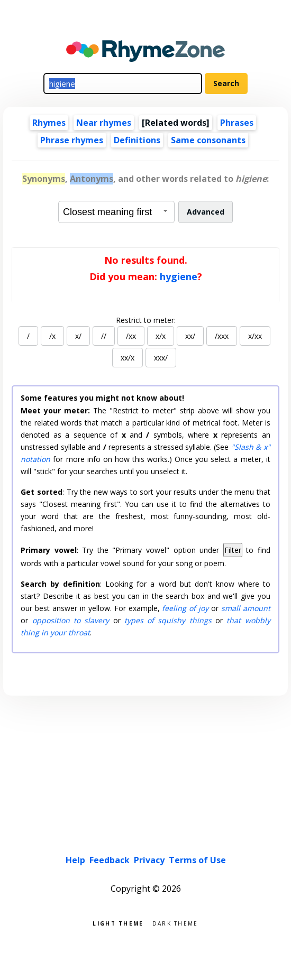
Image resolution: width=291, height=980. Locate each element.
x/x (161, 336)
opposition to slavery (71, 620)
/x (52, 336)
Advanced (206, 212)
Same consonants (208, 140)
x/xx (255, 336)
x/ (78, 336)
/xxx (222, 336)
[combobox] (116, 212)
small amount (246, 608)
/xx (131, 336)
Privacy (149, 860)
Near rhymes (104, 123)
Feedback (110, 860)
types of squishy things (168, 620)
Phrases (237, 123)
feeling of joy (185, 608)
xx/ (190, 336)
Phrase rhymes (72, 140)
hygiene (179, 276)
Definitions (137, 140)
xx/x (128, 358)
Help (75, 860)
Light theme (118, 923)
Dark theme (175, 923)
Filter (233, 550)
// (104, 336)
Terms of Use (197, 860)
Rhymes (49, 123)
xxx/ (161, 358)
